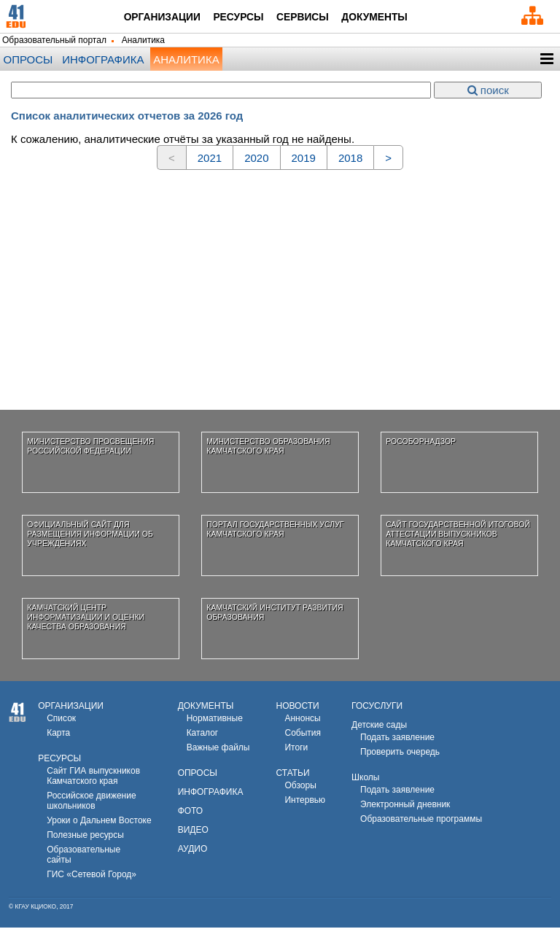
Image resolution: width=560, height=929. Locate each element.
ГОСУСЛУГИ (377, 707)
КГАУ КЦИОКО (36, 908)
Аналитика (186, 61)
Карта (58, 734)
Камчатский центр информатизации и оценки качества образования (86, 618)
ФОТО (191, 812)
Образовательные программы (421, 820)
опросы (28, 61)
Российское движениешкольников (91, 802)
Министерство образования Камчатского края (268, 447)
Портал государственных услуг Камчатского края (275, 530)
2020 (256, 159)
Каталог (203, 734)
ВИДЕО (193, 831)
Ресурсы (238, 17)
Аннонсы (302, 720)
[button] (547, 61)
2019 (304, 159)
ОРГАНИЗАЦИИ (71, 707)
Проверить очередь (400, 753)
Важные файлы (218, 749)
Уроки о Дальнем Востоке (99, 822)
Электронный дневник (405, 806)
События (303, 734)
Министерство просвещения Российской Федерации (90, 447)
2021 (210, 159)
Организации (155, 17)
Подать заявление (397, 739)
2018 (350, 159)
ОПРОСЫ (198, 774)
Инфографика (103, 61)
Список (61, 720)
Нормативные (215, 720)
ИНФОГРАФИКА (211, 793)
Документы (385, 17)
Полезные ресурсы (85, 836)
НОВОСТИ (297, 707)
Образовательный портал (54, 42)
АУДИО (193, 850)
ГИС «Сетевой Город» (92, 876)
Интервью (305, 801)
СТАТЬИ (292, 774)
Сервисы (307, 17)
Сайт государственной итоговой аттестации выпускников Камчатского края (458, 535)
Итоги (296, 749)
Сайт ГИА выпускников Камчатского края (93, 777)
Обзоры (300, 787)
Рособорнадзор (421, 443)
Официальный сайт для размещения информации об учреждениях (90, 535)
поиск (488, 92)
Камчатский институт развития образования (275, 614)
